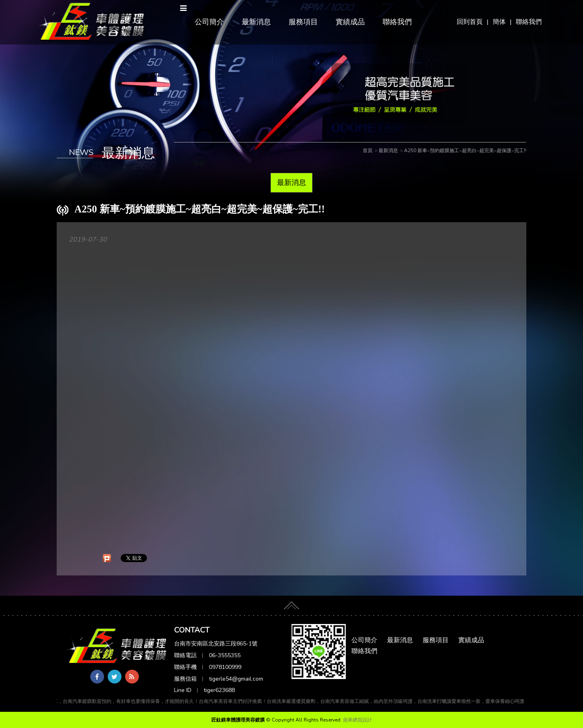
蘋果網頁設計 (357, 720)
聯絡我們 (529, 22)
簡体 (499, 22)
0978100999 (225, 667)
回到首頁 (470, 22)
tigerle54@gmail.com (236, 679)
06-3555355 (225, 655)
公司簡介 (209, 22)
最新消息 (256, 22)
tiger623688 (219, 690)
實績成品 (350, 22)
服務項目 (303, 22)
